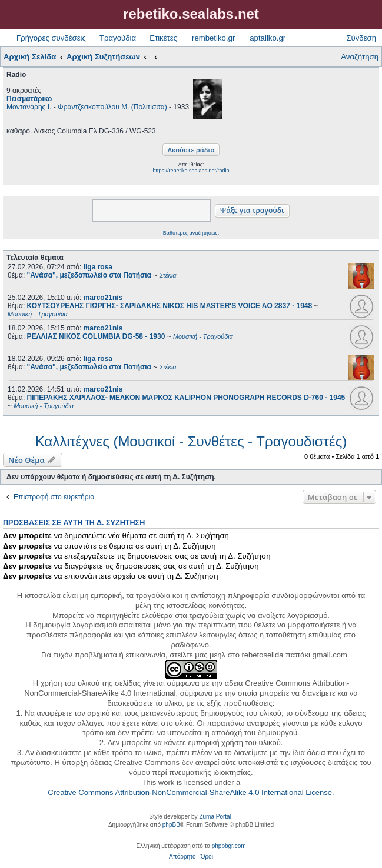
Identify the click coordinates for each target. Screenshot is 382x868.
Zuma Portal (215, 817)
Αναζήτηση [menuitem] (360, 57)
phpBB (171, 825)
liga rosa (98, 267)
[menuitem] (182, 857)
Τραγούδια (118, 38)
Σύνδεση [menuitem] (361, 38)
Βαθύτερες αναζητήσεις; (191, 233)
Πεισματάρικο (29, 99)
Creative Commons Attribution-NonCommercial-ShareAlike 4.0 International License (190, 792)
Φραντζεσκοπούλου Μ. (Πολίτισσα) (112, 107)
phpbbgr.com (229, 846)
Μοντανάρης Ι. (29, 107)
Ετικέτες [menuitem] (163, 38)
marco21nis (103, 298)
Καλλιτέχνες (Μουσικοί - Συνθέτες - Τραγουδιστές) (191, 441)
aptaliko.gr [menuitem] (268, 38)
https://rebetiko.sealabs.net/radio (191, 171)
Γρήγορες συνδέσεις (51, 38)
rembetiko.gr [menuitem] (213, 38)
